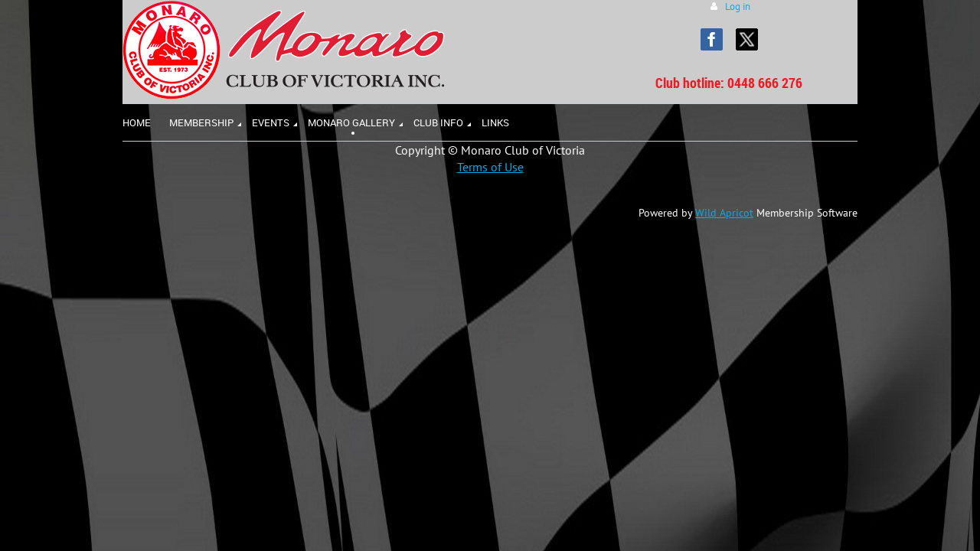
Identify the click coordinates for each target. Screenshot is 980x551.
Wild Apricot (724, 213)
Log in (738, 7)
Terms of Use (490, 167)
